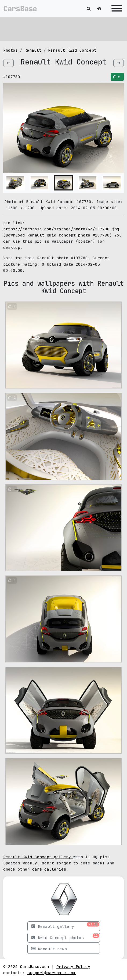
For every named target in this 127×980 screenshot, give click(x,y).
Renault (33, 50)
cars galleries (49, 869)
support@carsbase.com (52, 973)
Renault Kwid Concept (72, 50)
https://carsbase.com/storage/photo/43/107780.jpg (61, 229)
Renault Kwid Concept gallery (38, 857)
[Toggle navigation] (115, 9)
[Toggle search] (89, 9)
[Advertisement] (63, 28)
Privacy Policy (73, 966)
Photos (10, 50)
